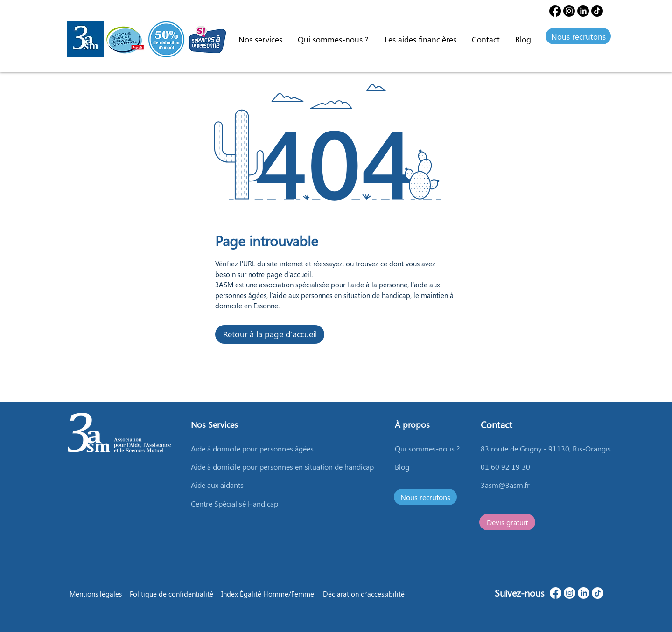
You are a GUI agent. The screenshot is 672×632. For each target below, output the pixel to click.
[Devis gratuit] (507, 522)
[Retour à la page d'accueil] (270, 334)
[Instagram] (569, 11)
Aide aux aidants (217, 485)
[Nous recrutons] (578, 36)
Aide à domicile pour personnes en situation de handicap (282, 467)
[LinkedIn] (583, 11)
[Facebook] (555, 11)
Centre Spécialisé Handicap (234, 504)
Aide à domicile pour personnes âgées (252, 448)
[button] (260, 39)
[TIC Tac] (597, 11)
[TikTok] (598, 593)
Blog (402, 467)
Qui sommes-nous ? (427, 448)
